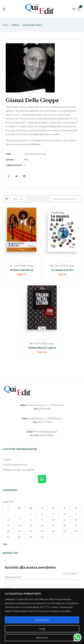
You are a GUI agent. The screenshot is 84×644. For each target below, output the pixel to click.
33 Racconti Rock (22, 270)
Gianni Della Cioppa (24, 266)
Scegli (42, 629)
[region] (42, 616)
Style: (9, 154)
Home (5, 25)
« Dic (5, 544)
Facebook (9, 176)
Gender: (10, 159)
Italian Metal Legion (42, 348)
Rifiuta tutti (42, 638)
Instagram (24, 176)
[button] (78, 9)
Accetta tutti (42, 620)
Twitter (17, 176)
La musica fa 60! (62, 270)
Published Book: (14, 165)
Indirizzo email (13, 577)
